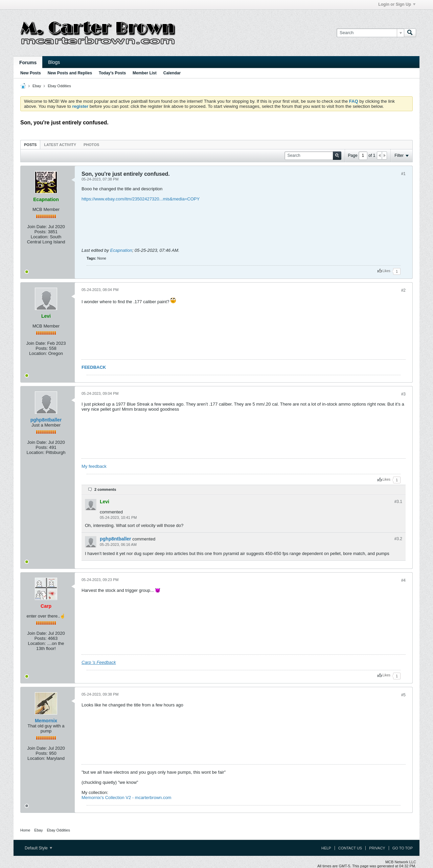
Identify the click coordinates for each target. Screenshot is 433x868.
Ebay (37, 86)
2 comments (105, 489)
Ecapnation (121, 250)
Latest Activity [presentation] (60, 145)
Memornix (46, 721)
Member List (145, 73)
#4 (403, 580)
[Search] (370, 33)
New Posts (31, 73)
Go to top (403, 848)
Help (326, 848)
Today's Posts (112, 73)
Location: (40, 237)
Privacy (377, 848)
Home (25, 830)
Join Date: (37, 227)
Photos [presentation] (91, 145)
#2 (403, 290)
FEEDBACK (94, 367)
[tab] (30, 144)
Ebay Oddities (59, 86)
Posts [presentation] (30, 145)
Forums (28, 63)
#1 (403, 174)
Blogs (54, 62)
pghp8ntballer (46, 420)
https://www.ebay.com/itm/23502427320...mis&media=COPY (141, 199)
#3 (403, 394)
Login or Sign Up (397, 4)
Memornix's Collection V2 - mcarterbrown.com (126, 798)
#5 (403, 695)
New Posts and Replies (70, 73)
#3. (398, 502)
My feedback (94, 466)
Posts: (41, 232)
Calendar (172, 73)
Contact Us (350, 848)
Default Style (38, 848)
